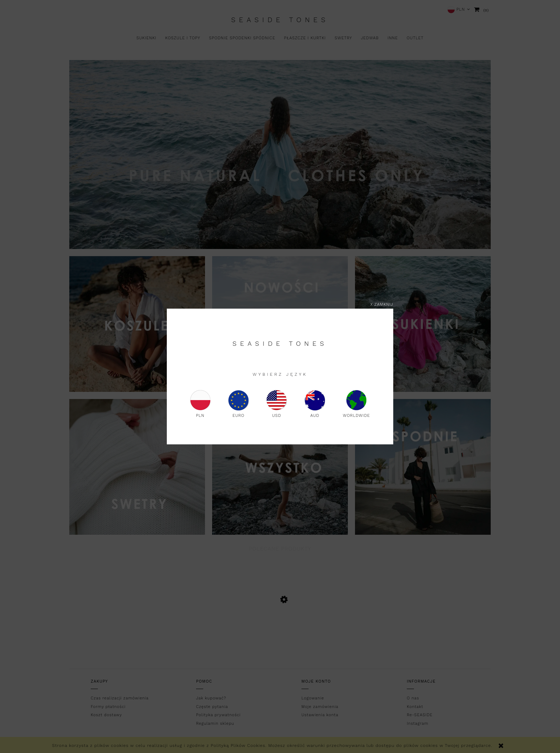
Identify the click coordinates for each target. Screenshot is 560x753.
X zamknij (382, 305)
